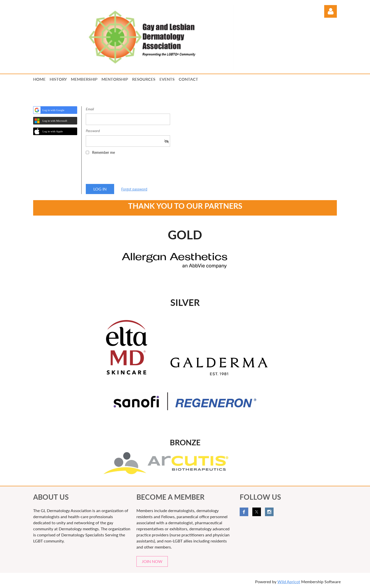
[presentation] (124, 171)
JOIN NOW (152, 561)
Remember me (104, 152)
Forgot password (134, 189)
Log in (331, 11)
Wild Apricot (289, 582)
